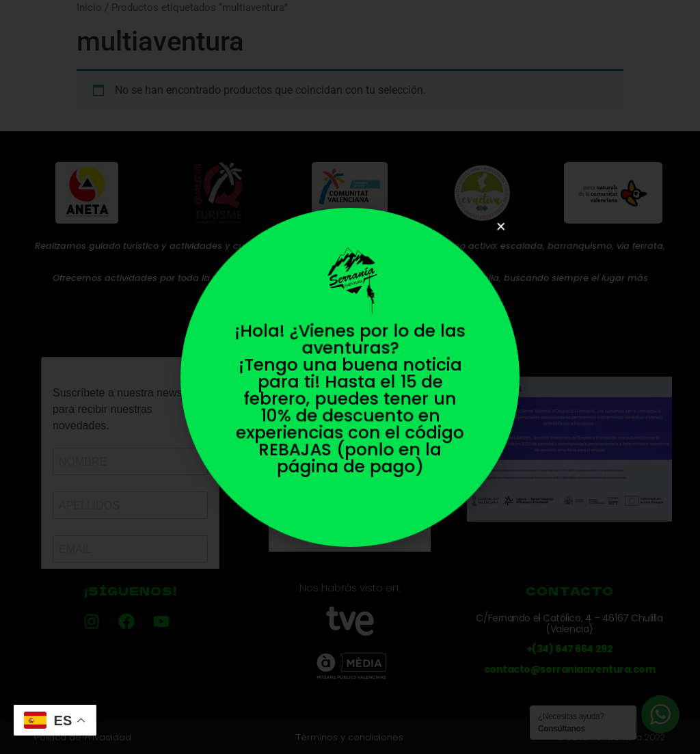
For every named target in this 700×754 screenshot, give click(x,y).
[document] (350, 377)
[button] (489, 237)
